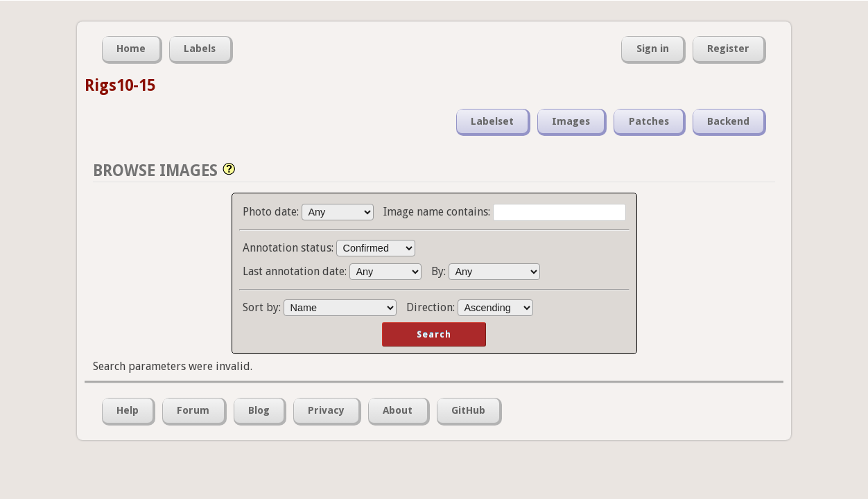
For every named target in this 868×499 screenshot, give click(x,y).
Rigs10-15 (120, 85)
